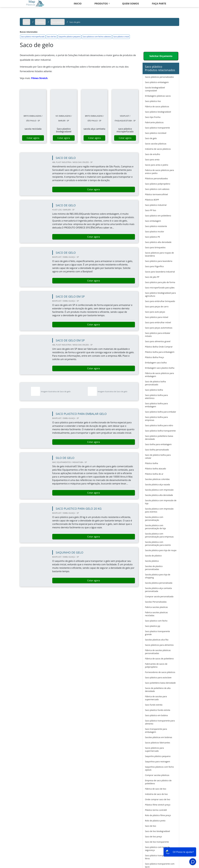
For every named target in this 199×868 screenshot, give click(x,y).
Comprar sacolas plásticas (157, 775)
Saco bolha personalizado (157, 450)
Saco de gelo (151, 138)
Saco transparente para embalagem (156, 730)
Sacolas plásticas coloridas (157, 479)
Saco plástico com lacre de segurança (157, 849)
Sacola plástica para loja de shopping (158, 576)
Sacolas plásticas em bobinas (159, 737)
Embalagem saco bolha (156, 363)
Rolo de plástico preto (155, 821)
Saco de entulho (153, 154)
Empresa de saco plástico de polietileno (158, 782)
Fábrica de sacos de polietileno (159, 659)
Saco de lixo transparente (157, 842)
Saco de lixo (52, 37)
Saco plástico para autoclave (158, 677)
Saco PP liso (151, 210)
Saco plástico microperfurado (33, 37)
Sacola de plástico (153, 556)
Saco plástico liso (153, 101)
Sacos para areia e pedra (157, 165)
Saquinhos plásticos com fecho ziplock (159, 768)
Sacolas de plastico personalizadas (154, 568)
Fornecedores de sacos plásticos (160, 672)
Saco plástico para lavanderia (159, 261)
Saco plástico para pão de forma (160, 282)
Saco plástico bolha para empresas (156, 419)
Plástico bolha (152, 463)
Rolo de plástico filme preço (158, 815)
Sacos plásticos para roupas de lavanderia (159, 254)
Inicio (78, 4)
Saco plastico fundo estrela (158, 710)
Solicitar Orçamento (161, 56)
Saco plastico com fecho (156, 621)
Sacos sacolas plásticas (156, 144)
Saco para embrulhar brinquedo (160, 301)
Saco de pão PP (152, 277)
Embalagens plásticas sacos (158, 96)
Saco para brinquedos (155, 247)
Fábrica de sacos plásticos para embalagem (159, 375)
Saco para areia (152, 160)
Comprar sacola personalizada (159, 596)
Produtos (101, 4)
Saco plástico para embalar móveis (158, 335)
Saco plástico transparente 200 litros (159, 857)
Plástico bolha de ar (154, 474)
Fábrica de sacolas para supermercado (156, 698)
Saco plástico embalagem (157, 82)
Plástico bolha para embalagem (160, 352)
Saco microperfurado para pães (160, 288)
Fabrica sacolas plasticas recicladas (156, 614)
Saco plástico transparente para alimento (160, 722)
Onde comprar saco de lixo (158, 799)
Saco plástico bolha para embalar (161, 412)
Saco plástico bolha (154, 390)
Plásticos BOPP (152, 200)
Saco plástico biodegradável (158, 112)
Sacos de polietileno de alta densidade (158, 690)
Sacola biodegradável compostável (155, 89)
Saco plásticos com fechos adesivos (97, 37)
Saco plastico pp (153, 626)
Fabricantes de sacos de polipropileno (156, 665)
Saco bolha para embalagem (158, 444)
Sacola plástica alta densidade (159, 495)
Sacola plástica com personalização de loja (155, 527)
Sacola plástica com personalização (154, 519)
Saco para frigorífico (154, 266)
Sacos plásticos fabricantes (158, 743)
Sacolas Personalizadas (156, 602)
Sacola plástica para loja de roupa (161, 550)
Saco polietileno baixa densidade (160, 683)
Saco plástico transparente (157, 128)
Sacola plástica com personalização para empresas (159, 535)
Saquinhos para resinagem (158, 762)
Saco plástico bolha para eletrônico (156, 397)
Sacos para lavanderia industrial (160, 272)
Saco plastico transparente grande (157, 633)
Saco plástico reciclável (156, 133)
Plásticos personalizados (156, 178)
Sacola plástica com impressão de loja (161, 502)
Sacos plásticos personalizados (159, 77)
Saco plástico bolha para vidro (159, 425)
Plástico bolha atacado (155, 469)
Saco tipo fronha (153, 117)
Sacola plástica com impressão (159, 490)
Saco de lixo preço (153, 837)
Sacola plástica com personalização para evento (158, 543)
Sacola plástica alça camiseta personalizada (158, 590)
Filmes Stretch (39, 78)
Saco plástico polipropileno (158, 184)
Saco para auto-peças (155, 312)
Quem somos (131, 4)
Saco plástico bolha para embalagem (156, 405)
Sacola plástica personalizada (159, 583)
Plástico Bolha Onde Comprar (159, 347)
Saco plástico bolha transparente (160, 431)
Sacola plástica (152, 561)
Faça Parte (159, 4)
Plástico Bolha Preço (154, 357)
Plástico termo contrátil (156, 810)
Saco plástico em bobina (156, 715)
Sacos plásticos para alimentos (159, 645)
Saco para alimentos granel (158, 341)
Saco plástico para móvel (157, 317)
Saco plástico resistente (156, 226)
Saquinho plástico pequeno (69, 37)
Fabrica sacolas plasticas (156, 607)
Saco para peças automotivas (159, 328)
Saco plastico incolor (155, 232)
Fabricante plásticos (154, 122)
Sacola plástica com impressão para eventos (159, 510)
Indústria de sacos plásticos (158, 149)
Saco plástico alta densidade (158, 242)
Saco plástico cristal (121, 37)
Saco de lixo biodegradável (158, 831)
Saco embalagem (153, 221)
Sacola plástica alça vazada (158, 484)
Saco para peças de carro (157, 307)
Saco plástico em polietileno (158, 216)
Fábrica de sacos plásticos (157, 106)
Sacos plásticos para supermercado (154, 749)
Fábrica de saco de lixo (156, 789)
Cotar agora (33, 138)
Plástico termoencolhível (156, 194)
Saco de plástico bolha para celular (158, 456)
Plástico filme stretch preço (158, 805)
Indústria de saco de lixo (156, 794)
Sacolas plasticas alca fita (157, 640)
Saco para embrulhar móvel (158, 322)
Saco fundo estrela (154, 705)
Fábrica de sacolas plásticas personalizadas (158, 652)
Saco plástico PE (152, 237)
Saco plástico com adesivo (157, 189)
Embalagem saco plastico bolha (160, 368)
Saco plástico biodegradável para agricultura (160, 294)
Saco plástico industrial (156, 205)
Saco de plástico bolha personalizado (155, 383)
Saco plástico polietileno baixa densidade (159, 438)
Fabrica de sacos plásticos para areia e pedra (159, 172)
